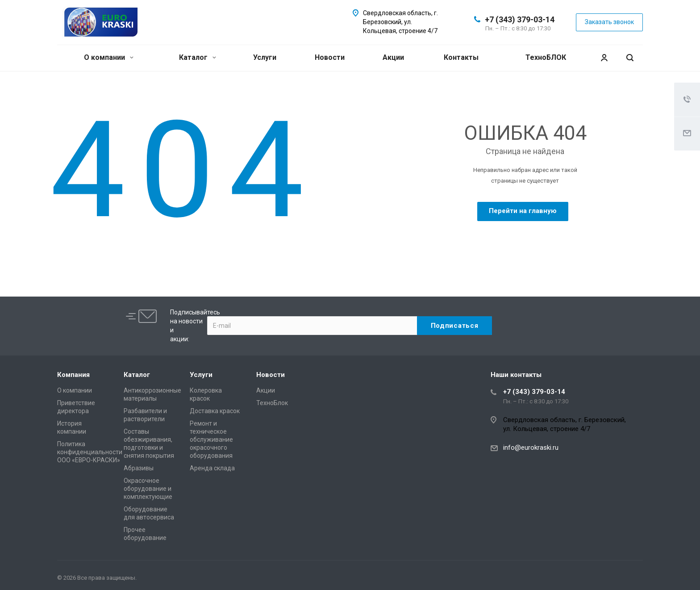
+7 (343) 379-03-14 (520, 19)
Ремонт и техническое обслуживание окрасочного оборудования (211, 439)
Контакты (461, 57)
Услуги (265, 57)
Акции (393, 57)
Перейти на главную (523, 211)
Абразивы (139, 468)
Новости (330, 57)
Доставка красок (215, 411)
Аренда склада (212, 468)
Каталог (198, 57)
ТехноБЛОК (546, 57)
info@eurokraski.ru (531, 448)
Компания (73, 375)
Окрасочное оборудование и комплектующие (148, 489)
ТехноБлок (272, 403)
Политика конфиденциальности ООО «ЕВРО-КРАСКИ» (90, 452)
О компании (109, 57)
